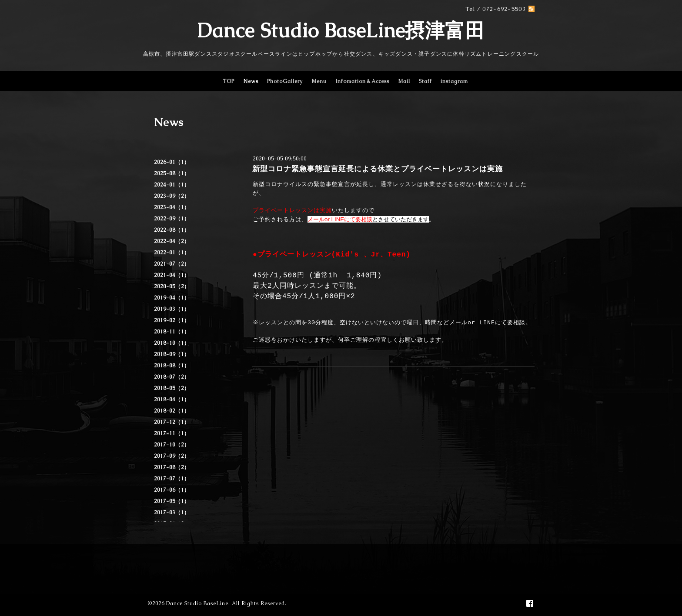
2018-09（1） (172, 354)
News (251, 81)
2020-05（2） (172, 286)
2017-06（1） (172, 490)
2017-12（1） (172, 422)
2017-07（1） (172, 479)
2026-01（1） (172, 162)
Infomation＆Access (362, 81)
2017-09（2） (172, 456)
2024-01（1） (172, 185)
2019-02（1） (172, 320)
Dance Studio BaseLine (197, 603)
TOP (229, 81)
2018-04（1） (172, 400)
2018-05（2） (172, 388)
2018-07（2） (172, 377)
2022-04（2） (172, 241)
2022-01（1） (172, 253)
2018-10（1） (172, 343)
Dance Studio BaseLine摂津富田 (341, 30)
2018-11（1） (172, 332)
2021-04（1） (172, 275)
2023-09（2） (172, 196)
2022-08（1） (172, 230)
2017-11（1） (172, 433)
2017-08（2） (172, 467)
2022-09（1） (172, 219)
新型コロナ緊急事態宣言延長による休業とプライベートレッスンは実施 (378, 169)
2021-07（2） (172, 264)
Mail (404, 81)
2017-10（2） (172, 445)
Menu (319, 81)
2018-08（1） (172, 366)
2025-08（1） (172, 173)
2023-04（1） (172, 207)
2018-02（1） (172, 411)
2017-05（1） (172, 501)
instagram (454, 81)
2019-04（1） (172, 298)
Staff (425, 81)
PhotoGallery (285, 81)
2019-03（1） (172, 309)
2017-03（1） (172, 513)
